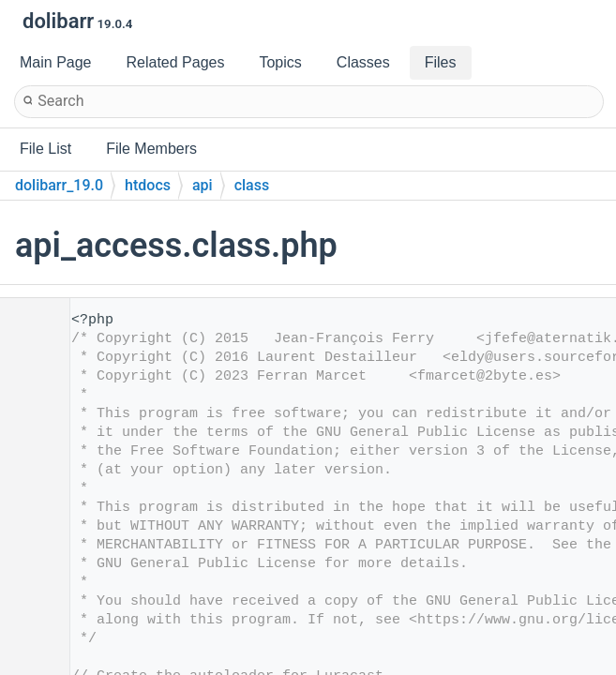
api (203, 185)
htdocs (148, 185)
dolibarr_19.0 (59, 185)
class (252, 185)
